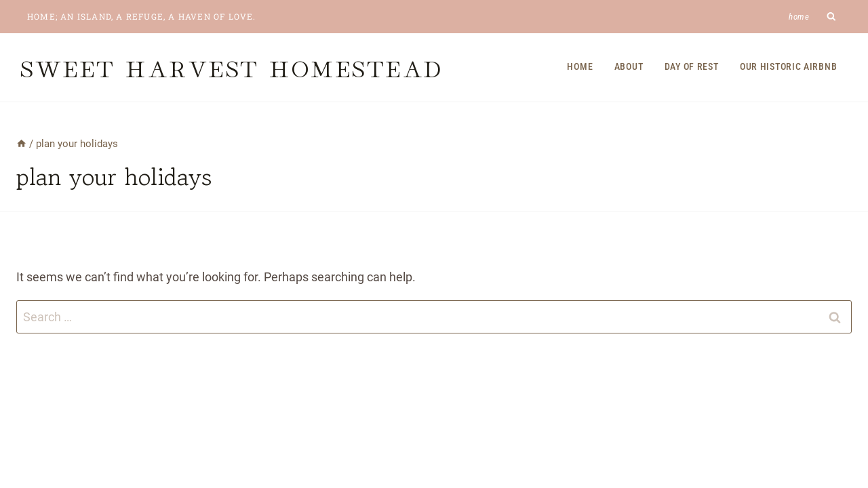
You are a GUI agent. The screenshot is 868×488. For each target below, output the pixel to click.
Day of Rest (692, 66)
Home (799, 17)
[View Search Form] (832, 17)
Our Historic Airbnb (788, 66)
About (629, 66)
